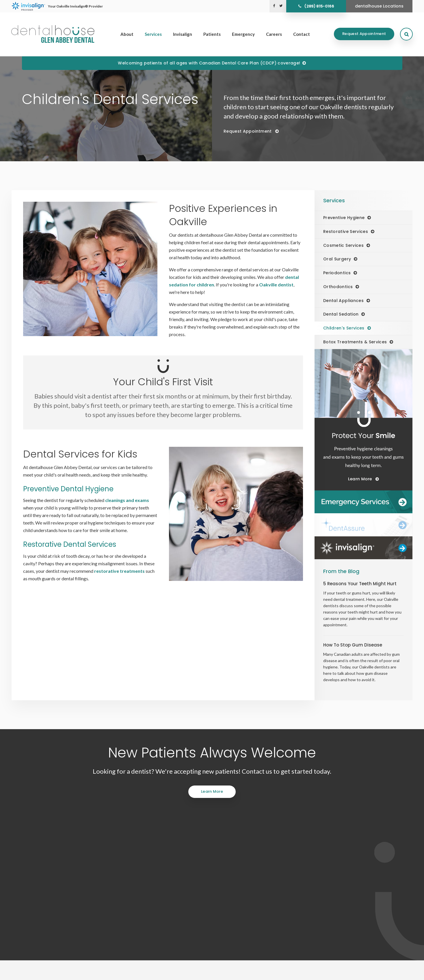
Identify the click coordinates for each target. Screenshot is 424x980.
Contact (302, 34)
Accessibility (58, 973)
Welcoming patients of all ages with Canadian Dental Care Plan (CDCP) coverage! (209, 63)
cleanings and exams (127, 500)
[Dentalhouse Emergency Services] (363, 502)
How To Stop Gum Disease (353, 645)
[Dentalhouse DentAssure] (363, 525)
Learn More (212, 791)
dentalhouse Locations (379, 6)
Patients (212, 34)
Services (153, 34)
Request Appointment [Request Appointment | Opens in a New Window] (364, 34)
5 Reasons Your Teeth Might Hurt (360, 584)
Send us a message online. (339, 857)
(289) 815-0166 (319, 6)
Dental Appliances (343, 301)
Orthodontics (338, 287)
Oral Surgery (337, 259)
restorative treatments (119, 571)
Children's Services (344, 328)
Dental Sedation (341, 314)
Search (79, 973)
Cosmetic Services (343, 245)
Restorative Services (346, 231)
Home (227, 897)
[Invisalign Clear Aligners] (363, 548)
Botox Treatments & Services (355, 342)
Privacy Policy (32, 973)
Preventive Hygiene (344, 218)
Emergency (243, 34)
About (127, 34)
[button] (393, 100)
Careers (274, 34)
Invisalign (183, 34)
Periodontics (337, 273)
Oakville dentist (276, 285)
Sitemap (97, 973)
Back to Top (117, 973)
